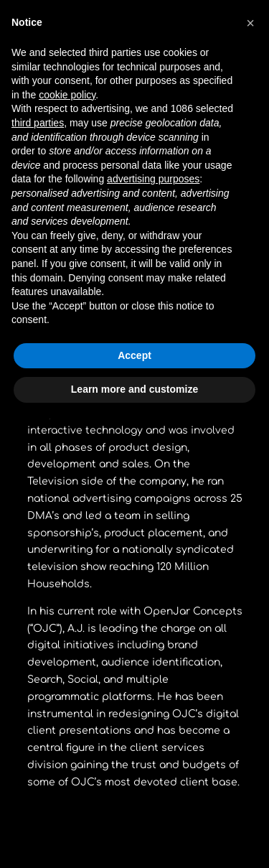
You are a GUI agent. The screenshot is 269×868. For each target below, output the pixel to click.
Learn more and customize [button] (134, 389)
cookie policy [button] (67, 95)
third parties (38, 123)
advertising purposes (153, 179)
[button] (250, 23)
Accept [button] (134, 355)
